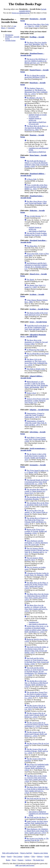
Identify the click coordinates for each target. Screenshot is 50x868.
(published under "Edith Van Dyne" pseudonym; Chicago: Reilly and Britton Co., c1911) (37, 767)
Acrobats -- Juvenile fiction (39, 309)
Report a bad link (26, 853)
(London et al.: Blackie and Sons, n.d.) (36, 61)
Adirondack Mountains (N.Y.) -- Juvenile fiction (33, 336)
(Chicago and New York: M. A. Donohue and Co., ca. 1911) (37, 551)
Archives (28, 860)
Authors (27, 857)
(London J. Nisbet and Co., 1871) (34, 415)
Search (9, 857)
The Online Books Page (25, 4)
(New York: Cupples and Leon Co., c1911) (37, 597)
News (14, 860)
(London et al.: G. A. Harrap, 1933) (37, 471)
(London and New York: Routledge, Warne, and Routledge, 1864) (36, 384)
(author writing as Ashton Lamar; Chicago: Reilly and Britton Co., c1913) (36, 629)
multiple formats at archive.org (35, 119)
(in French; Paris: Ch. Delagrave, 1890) (37, 574)
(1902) (36, 342)
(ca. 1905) (36, 128)
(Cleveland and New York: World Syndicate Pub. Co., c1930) (37, 482)
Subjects (40, 857)
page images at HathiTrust (37, 152)
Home (3, 857)
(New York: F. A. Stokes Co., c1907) (35, 286)
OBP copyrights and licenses (25, 865)
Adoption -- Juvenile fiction (39, 410)
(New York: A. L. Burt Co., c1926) (37, 25)
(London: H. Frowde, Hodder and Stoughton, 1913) (36, 457)
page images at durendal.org (38, 624)
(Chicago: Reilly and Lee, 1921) (35, 707)
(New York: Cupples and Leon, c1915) (36, 831)
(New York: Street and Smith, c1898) (37, 327)
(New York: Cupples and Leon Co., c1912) (36, 585)
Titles (33, 857)
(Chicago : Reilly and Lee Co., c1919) (36, 751)
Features (21, 860)
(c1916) (35, 76)
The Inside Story (39, 860)
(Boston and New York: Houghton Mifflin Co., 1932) (36, 187)
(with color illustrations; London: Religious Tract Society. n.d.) (37, 401)
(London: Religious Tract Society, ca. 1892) (36, 234)
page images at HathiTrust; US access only (38, 123)
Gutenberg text (34, 622)
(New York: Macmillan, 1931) (36, 43)
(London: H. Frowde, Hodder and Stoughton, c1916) (36, 531)
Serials (47, 857)
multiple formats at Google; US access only (38, 116)
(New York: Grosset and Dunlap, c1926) (37, 661)
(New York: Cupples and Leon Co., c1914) (37, 790)
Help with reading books (10, 853)
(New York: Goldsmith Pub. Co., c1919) (36, 362)
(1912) (36, 491)
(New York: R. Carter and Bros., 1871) (36, 423)
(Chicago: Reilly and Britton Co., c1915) (36, 684)
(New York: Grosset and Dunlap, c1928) (35, 439)
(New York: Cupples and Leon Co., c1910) (36, 779)
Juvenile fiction (10, 40)
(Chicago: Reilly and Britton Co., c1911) (36, 521)
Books (8, 860)
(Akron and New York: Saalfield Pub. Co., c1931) (36, 823)
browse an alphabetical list (21, 13)
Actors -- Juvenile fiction (38, 322)
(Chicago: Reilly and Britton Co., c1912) (36, 715)
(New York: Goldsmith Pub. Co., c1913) (36, 91)
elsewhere (11, 28)
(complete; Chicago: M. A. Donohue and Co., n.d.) (36, 266)
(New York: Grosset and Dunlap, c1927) (37, 650)
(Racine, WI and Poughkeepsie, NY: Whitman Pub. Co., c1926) (36, 671)
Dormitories (9, 35)
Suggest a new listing (41, 853)
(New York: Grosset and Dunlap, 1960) (36, 202)
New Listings (18, 857)
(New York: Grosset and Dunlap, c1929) (36, 164)
